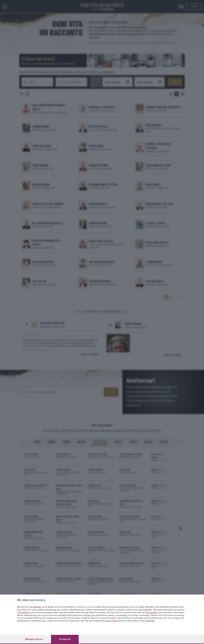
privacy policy (111, 621)
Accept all (65, 639)
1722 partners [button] (35, 607)
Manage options (34, 639)
